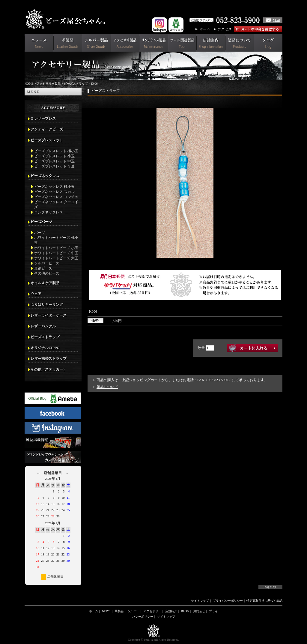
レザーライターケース (49, 315)
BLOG (185, 611)
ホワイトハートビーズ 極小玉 (56, 240)
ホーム (94, 611)
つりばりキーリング (47, 305)
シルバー (133, 611)
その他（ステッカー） (49, 369)
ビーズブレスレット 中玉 (54, 161)
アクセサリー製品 (49, 84)
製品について (107, 387)
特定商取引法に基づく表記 (264, 601)
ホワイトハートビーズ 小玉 (56, 248)
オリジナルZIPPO (45, 348)
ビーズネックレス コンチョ (56, 197)
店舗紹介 (171, 611)
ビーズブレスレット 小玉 (54, 156)
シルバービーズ (47, 263)
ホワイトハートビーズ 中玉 (56, 253)
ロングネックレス (49, 212)
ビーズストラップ (76, 84)
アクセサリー (152, 611)
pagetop (271, 587)
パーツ (40, 233)
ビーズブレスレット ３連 (54, 166)
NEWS (106, 611)
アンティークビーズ (47, 129)
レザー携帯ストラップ (49, 359)
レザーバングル (43, 326)
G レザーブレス (43, 119)
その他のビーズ (47, 273)
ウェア (36, 294)
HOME (29, 84)
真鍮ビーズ (43, 268)
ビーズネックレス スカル (54, 192)
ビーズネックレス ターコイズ (56, 205)
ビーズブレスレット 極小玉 (56, 151)
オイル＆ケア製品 (45, 283)
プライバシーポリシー (228, 601)
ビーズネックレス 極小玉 (54, 187)
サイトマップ (200, 601)
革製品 (119, 611)
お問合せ (199, 611)
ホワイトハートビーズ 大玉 (56, 258)
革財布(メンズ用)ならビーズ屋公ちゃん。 (67, 19)
